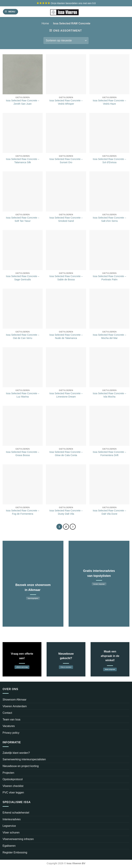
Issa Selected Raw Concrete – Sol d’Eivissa (109, 161)
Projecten (8, 773)
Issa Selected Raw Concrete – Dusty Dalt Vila (66, 512)
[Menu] (10, 12)
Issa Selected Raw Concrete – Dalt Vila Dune (109, 512)
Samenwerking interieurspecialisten (24, 759)
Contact (7, 713)
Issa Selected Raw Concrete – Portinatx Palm (109, 278)
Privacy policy (11, 733)
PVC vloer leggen (13, 793)
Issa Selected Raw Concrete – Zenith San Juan (23, 102)
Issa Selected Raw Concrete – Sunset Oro (66, 161)
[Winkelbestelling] (66, 41)
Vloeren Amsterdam (15, 706)
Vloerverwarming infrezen (18, 839)
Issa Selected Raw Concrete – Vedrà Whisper (66, 102)
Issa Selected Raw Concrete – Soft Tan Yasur (23, 219)
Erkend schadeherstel (16, 813)
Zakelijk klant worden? (16, 753)
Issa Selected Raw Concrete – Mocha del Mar (109, 336)
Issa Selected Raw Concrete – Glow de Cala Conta (66, 454)
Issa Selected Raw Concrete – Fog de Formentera (23, 512)
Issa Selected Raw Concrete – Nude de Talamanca (66, 336)
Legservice (9, 826)
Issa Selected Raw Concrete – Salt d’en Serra (109, 219)
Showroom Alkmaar (15, 700)
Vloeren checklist (13, 786)
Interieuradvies (12, 819)
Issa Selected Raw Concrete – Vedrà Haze (109, 102)
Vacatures (9, 726)
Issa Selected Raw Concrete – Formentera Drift (109, 454)
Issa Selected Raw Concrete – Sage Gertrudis (23, 278)
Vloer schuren (11, 833)
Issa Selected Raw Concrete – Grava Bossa (23, 454)
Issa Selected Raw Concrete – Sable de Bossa (66, 278)
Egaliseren (9, 846)
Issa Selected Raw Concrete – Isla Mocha (109, 395)
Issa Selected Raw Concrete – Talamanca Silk (23, 161)
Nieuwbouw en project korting (21, 766)
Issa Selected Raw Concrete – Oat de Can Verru (23, 336)
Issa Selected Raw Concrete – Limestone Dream (66, 395)
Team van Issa (11, 719)
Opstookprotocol (13, 779)
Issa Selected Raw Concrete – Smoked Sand (66, 219)
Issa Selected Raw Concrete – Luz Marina (23, 395)
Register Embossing (15, 852)
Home (45, 23)
